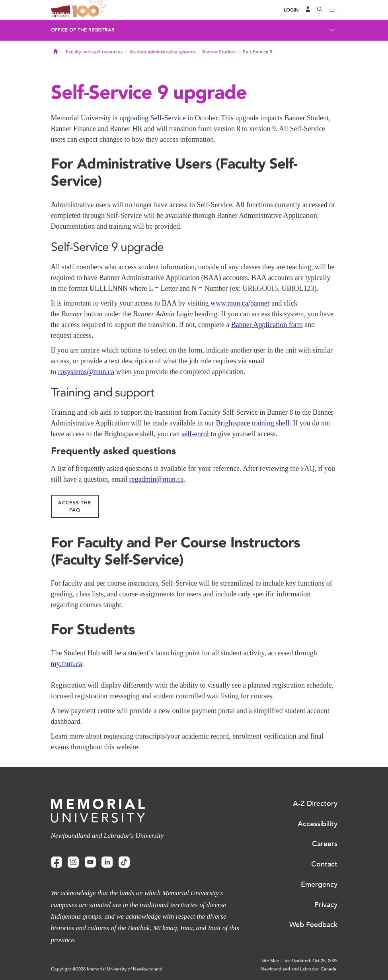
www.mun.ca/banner (240, 303)
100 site (91, 10)
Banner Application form (267, 325)
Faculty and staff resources (94, 52)
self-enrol (195, 434)
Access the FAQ (75, 506)
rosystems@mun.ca (86, 372)
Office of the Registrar (83, 30)
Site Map (270, 961)
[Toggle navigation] (332, 10)
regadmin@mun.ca (156, 479)
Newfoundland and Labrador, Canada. (299, 969)
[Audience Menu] (308, 10)
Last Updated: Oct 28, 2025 (310, 961)
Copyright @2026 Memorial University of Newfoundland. (107, 969)
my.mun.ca (67, 664)
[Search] (320, 10)
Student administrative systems (162, 52)
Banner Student (219, 52)
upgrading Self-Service (152, 118)
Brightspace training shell (252, 423)
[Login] (291, 10)
